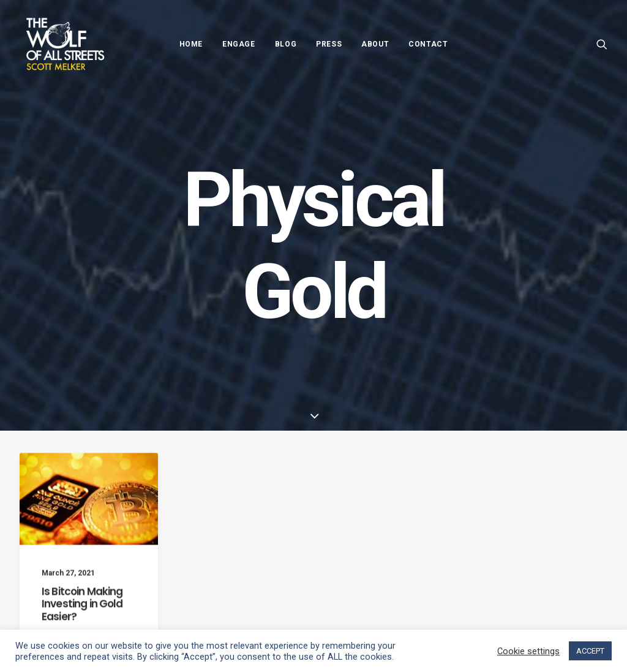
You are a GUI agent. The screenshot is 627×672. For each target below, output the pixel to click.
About (375, 44)
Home (191, 44)
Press (329, 44)
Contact (428, 44)
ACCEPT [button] (590, 651)
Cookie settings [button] (528, 651)
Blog (286, 44)
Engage (239, 44)
